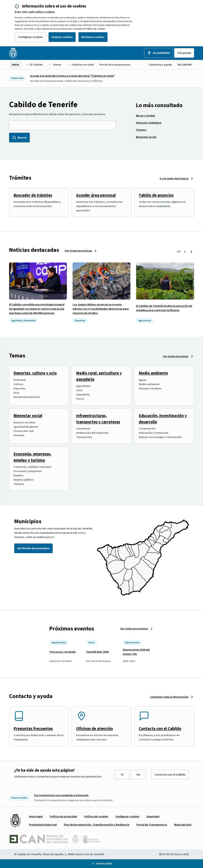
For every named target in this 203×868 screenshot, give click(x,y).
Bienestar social (28, 416)
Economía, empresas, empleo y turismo (32, 457)
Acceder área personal (96, 195)
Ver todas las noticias (78, 251)
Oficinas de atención (95, 729)
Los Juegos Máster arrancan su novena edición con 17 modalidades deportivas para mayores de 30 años (101, 309)
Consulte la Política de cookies (89, 29)
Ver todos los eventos (134, 629)
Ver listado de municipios (33, 548)
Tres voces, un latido (63, 652)
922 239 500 (184, 65)
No (139, 775)
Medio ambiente (153, 373)
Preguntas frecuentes (33, 729)
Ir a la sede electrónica (174, 179)
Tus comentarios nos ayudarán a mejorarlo (61, 795)
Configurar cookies (30, 37)
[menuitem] (15, 65)
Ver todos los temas (176, 356)
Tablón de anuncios (156, 195)
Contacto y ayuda (160, 65)
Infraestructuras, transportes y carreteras (98, 419)
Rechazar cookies (93, 37)
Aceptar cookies (62, 37)
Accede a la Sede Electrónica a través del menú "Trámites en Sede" (72, 76)
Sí (122, 775)
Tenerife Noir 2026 (97, 652)
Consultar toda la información (169, 697)
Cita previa (184, 53)
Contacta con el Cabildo (160, 729)
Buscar (19, 138)
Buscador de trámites (33, 195)
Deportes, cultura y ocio (35, 373)
